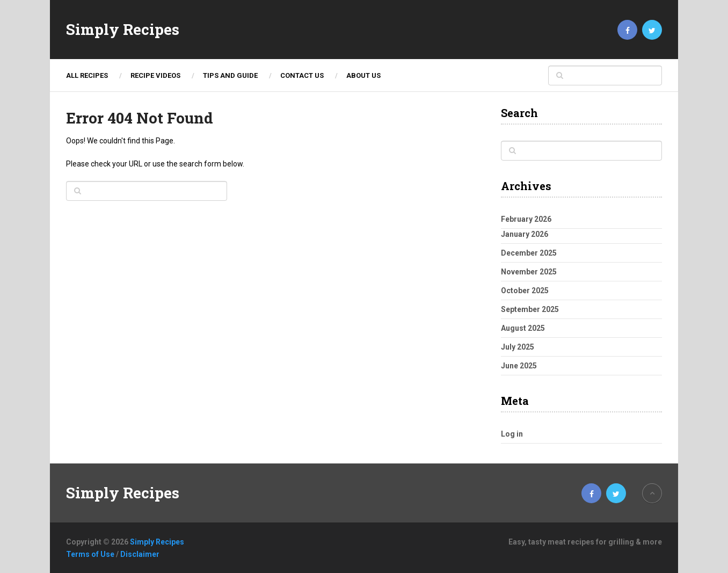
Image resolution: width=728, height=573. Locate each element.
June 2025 (519, 366)
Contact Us (302, 75)
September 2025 (530, 309)
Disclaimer (140, 554)
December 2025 (529, 253)
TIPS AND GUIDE (230, 75)
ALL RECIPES (87, 75)
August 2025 (523, 328)
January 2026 (525, 234)
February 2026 (526, 219)
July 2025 (518, 347)
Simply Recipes (123, 30)
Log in (512, 434)
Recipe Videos (155, 75)
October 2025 (525, 291)
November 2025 (529, 272)
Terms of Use (90, 554)
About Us (363, 75)
